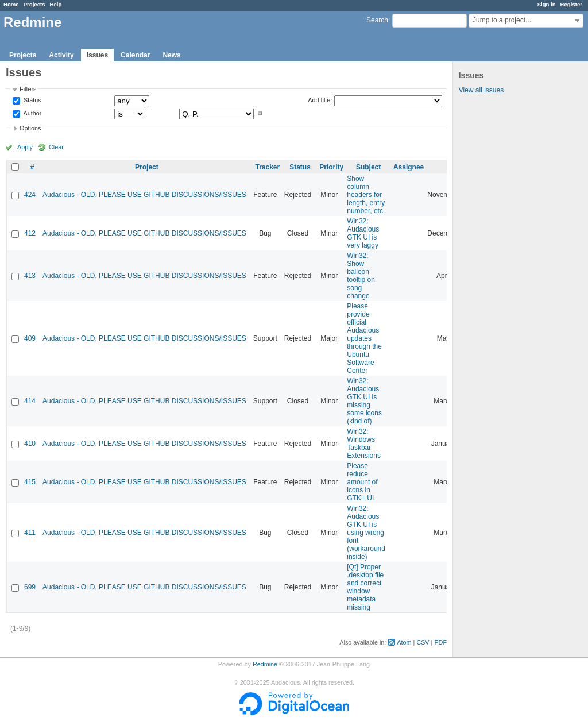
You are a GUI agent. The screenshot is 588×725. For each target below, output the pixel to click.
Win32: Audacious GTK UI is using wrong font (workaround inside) (366, 533)
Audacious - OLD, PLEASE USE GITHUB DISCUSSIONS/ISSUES (144, 195)
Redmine (265, 664)
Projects (34, 4)
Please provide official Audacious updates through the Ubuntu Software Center (364, 338)
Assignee (409, 167)
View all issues (481, 90)
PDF (440, 642)
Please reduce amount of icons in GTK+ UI (362, 482)
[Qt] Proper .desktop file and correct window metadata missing (365, 587)
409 (30, 338)
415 (30, 482)
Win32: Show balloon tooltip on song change (361, 276)
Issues (97, 55)
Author (32, 113)
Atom (404, 642)
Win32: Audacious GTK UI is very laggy (363, 233)
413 (30, 276)
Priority (331, 167)
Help (56, 4)
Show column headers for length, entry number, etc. (366, 195)
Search (377, 20)
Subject (368, 167)
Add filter (320, 100)
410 (30, 444)
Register (571, 4)
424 (30, 195)
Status (32, 101)
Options (30, 128)
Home (11, 4)
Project (147, 167)
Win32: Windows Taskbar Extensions (364, 444)
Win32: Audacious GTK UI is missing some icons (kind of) (364, 401)
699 (30, 587)
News (171, 55)
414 (30, 401)
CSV (423, 642)
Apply (25, 147)
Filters (28, 89)
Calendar (135, 55)
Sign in (547, 4)
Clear (56, 147)
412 (30, 233)
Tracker (267, 167)
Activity (61, 55)
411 (30, 533)
